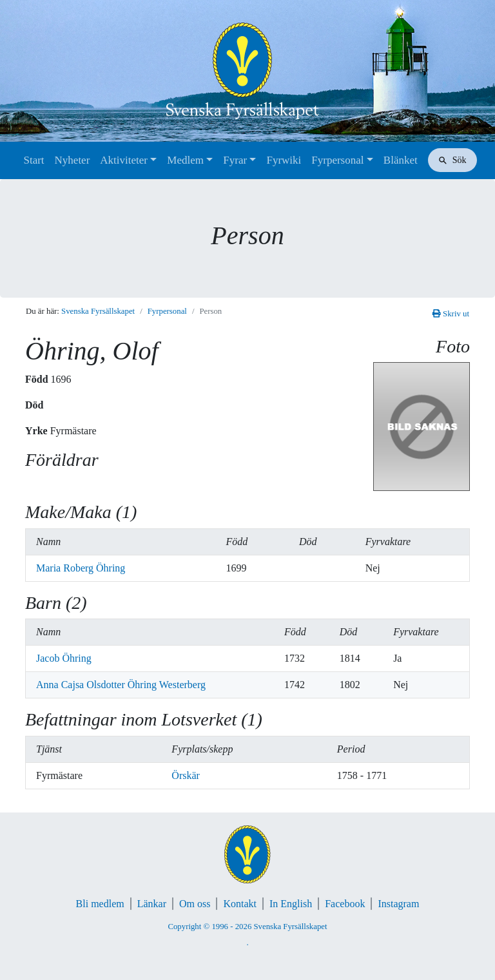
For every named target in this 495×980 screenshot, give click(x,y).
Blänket (401, 160)
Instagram (398, 904)
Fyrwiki (284, 160)
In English (291, 904)
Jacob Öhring (64, 658)
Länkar (152, 904)
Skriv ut (451, 314)
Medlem (185, 160)
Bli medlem (100, 904)
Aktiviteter (124, 160)
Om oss (195, 904)
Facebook (345, 904)
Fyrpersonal (337, 160)
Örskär (186, 775)
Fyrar (235, 160)
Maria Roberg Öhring (81, 568)
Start (34, 160)
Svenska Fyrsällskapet (98, 311)
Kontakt (240, 904)
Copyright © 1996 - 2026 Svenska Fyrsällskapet (247, 927)
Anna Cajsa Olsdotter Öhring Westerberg (121, 685)
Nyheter (73, 160)
